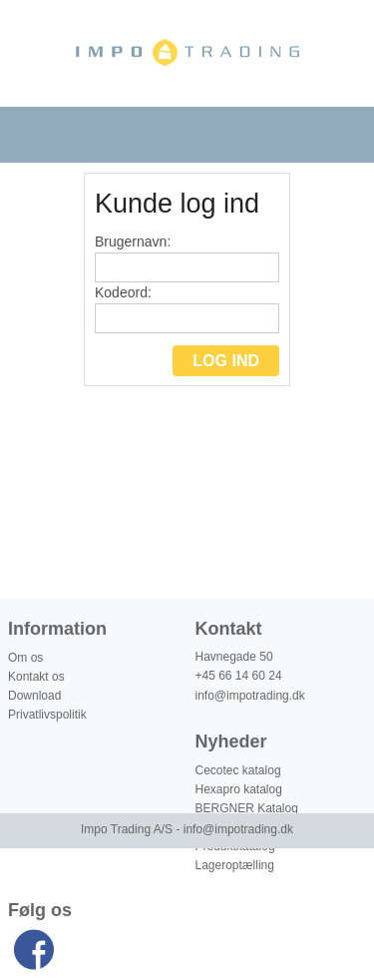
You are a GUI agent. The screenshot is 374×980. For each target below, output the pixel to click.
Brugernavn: (187, 258)
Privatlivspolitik (47, 715)
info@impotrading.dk (250, 696)
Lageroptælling (235, 865)
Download (34, 696)
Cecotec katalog (238, 770)
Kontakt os (36, 677)
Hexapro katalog (239, 789)
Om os (25, 658)
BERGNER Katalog (247, 808)
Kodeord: (187, 309)
